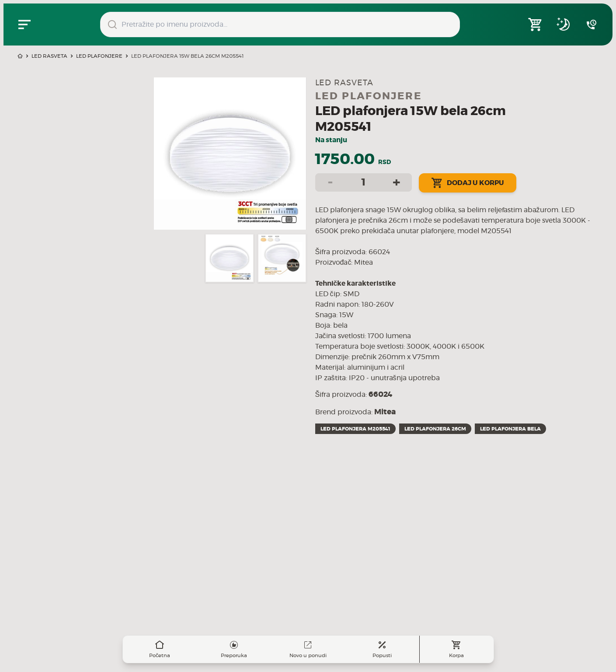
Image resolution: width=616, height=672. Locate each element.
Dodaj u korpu (468, 183)
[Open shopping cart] (536, 24)
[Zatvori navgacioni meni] (24, 24)
